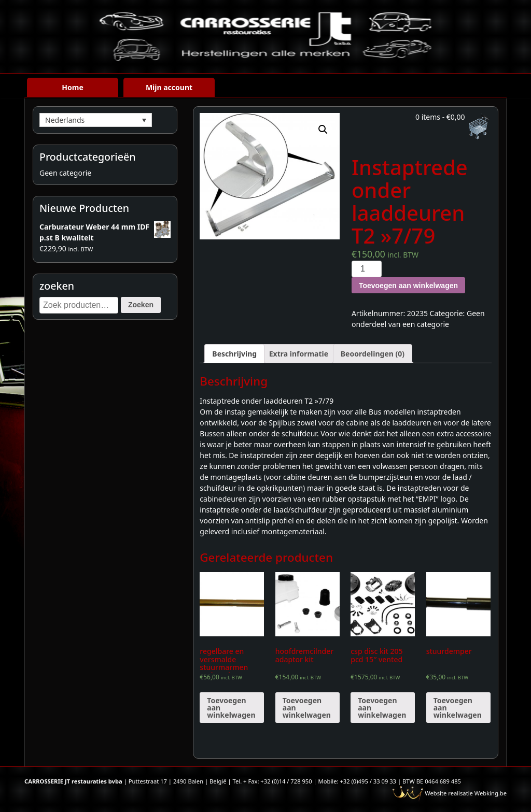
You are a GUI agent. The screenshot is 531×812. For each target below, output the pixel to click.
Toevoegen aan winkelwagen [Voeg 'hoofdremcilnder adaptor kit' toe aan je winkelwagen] (307, 708)
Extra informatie (299, 354)
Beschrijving (234, 354)
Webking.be (491, 793)
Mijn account (169, 87)
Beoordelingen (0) (373, 354)
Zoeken (141, 305)
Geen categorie (65, 173)
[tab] (234, 354)
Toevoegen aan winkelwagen (408, 286)
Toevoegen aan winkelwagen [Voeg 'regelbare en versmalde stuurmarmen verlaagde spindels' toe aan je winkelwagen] (231, 708)
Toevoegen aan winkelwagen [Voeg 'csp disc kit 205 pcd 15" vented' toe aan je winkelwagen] (382, 708)
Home (72, 87)
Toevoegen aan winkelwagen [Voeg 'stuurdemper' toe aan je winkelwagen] (458, 708)
